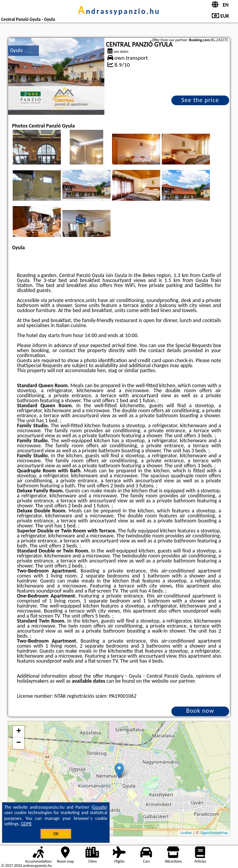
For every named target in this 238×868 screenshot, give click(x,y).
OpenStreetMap (214, 833)
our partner (182, 681)
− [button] (19, 743)
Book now (200, 711)
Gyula (16, 50)
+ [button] (19, 732)
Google (100, 807)
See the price (200, 100)
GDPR (26, 824)
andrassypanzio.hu (119, 11)
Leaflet (186, 833)
